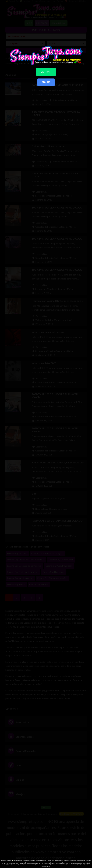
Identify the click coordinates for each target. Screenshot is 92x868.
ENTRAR (46, 72)
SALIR (46, 82)
